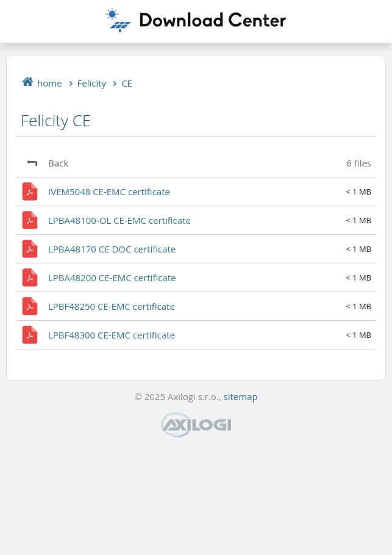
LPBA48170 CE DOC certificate (112, 249)
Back (58, 163)
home (50, 83)
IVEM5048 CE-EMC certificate (109, 192)
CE (127, 83)
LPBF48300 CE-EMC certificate (112, 335)
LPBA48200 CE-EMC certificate (112, 277)
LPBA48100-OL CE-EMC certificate (119, 220)
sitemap (241, 396)
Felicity (92, 83)
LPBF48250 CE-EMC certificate (112, 306)
